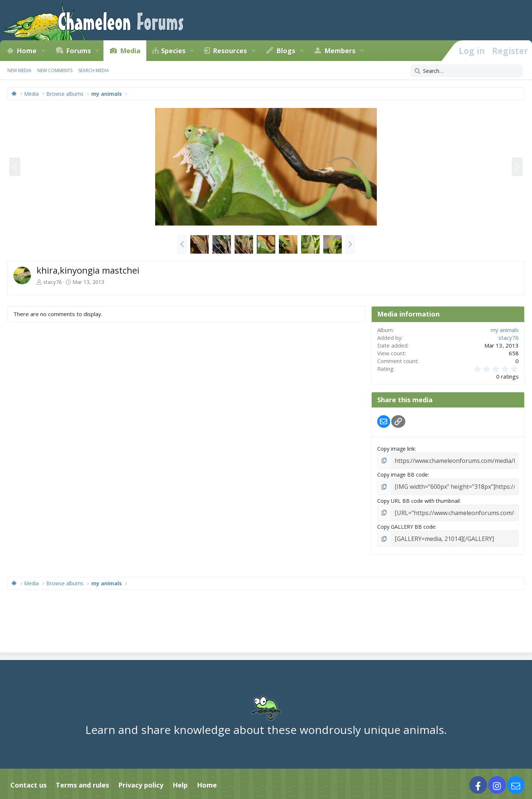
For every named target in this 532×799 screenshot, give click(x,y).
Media (130, 51)
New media (19, 70)
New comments (55, 70)
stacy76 (52, 282)
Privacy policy (141, 781)
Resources (230, 51)
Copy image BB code (403, 473)
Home (27, 51)
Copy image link (396, 449)
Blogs (286, 51)
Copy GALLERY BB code (406, 524)
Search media (94, 70)
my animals (505, 330)
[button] (43, 51)
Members (340, 51)
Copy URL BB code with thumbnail (418, 499)
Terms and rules (82, 781)
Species (173, 51)
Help (180, 781)
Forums (79, 51)
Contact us (28, 781)
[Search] (467, 71)
